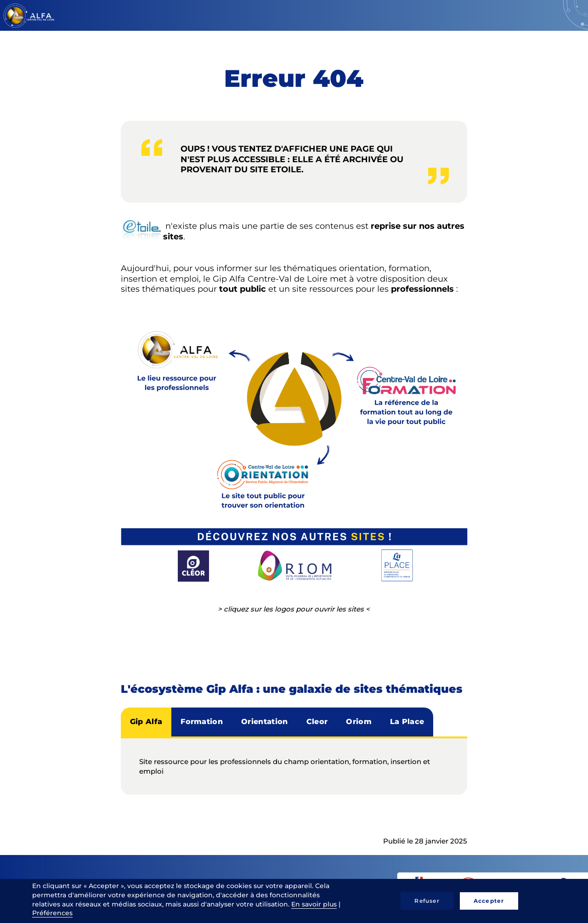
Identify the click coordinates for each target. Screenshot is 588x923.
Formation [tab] (202, 722)
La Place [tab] (407, 722)
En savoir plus (314, 904)
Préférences (52, 913)
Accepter (489, 901)
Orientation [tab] (265, 722)
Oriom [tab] (359, 722)
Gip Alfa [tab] (146, 722)
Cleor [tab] (317, 722)
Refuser (427, 901)
